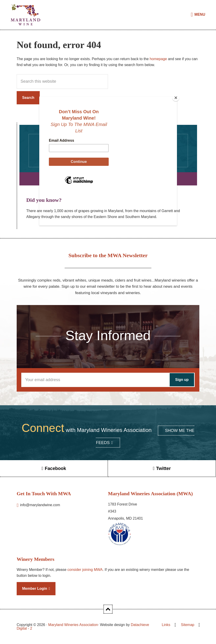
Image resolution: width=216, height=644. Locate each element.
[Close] (176, 98)
